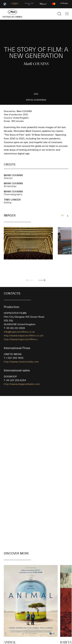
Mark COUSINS (13, 175)
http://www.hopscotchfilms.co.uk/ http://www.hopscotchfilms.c (24, 337)
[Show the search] (59, 14)
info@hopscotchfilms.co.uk (19, 332)
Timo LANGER (12, 200)
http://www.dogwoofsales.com (22, 384)
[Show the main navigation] (67, 14)
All (62, 216)
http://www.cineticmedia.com (21, 362)
